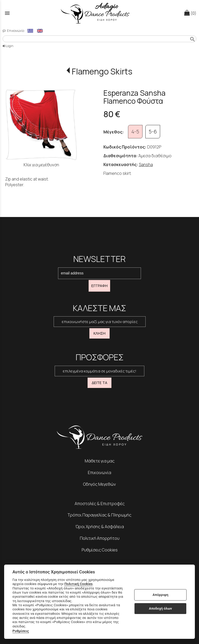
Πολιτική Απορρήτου (100, 538)
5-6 (153, 132)
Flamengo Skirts (102, 71)
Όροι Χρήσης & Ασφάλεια (100, 527)
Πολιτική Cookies (78, 584)
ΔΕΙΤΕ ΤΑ (99, 383)
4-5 (135, 132)
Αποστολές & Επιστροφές (100, 504)
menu (7, 13)
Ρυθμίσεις (21, 631)
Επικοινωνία (99, 473)
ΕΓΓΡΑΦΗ (99, 286)
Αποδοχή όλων (161, 608)
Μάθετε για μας (100, 461)
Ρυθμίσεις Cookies (100, 550)
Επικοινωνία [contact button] (13, 31)
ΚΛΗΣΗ (99, 333)
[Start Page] (99, 13)
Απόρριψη (161, 595)
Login (8, 46)
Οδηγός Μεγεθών (99, 484)
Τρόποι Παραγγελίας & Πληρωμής (99, 515)
